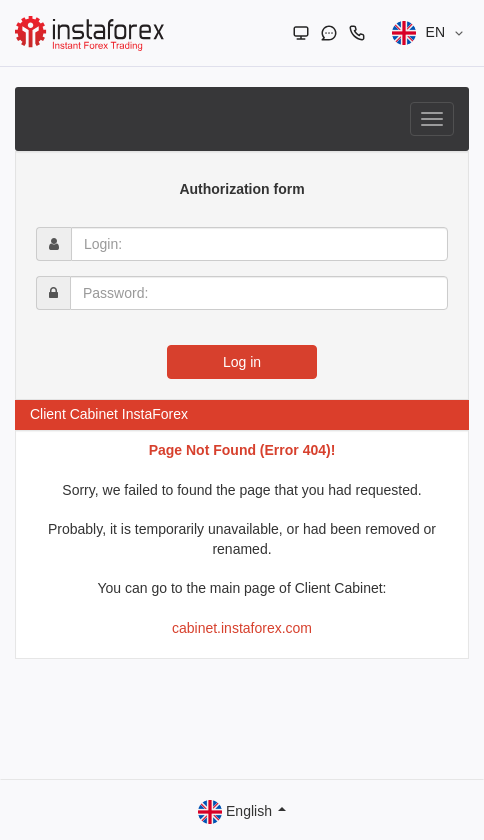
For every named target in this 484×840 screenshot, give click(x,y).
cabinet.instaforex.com (242, 628)
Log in (242, 362)
